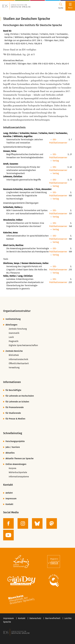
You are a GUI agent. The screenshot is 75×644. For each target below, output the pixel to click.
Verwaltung (14, 368)
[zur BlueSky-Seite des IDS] (37, 523)
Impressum (11, 499)
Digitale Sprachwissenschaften (23, 345)
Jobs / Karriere (13, 447)
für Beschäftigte (13, 390)
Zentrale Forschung (18, 329)
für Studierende (13, 413)
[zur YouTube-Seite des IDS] (8, 535)
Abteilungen (11, 325)
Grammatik (14, 333)
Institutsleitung (13, 319)
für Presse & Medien (15, 419)
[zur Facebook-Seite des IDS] (8, 523)
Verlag (56, 161)
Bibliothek (14, 355)
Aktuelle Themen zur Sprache (20, 458)
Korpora (12, 468)
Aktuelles (10, 453)
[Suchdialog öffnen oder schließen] (61, 6)
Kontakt (9, 504)
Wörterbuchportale (18, 472)
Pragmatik (14, 341)
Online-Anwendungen (16, 464)
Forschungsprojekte (15, 441)
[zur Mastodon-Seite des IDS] (52, 523)
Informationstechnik (18, 359)
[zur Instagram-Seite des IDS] (23, 523)
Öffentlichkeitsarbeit (19, 363)
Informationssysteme (19, 477)
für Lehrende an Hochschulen (20, 396)
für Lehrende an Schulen (17, 402)
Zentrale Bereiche (14, 351)
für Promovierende (15, 407)
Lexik (11, 337)
